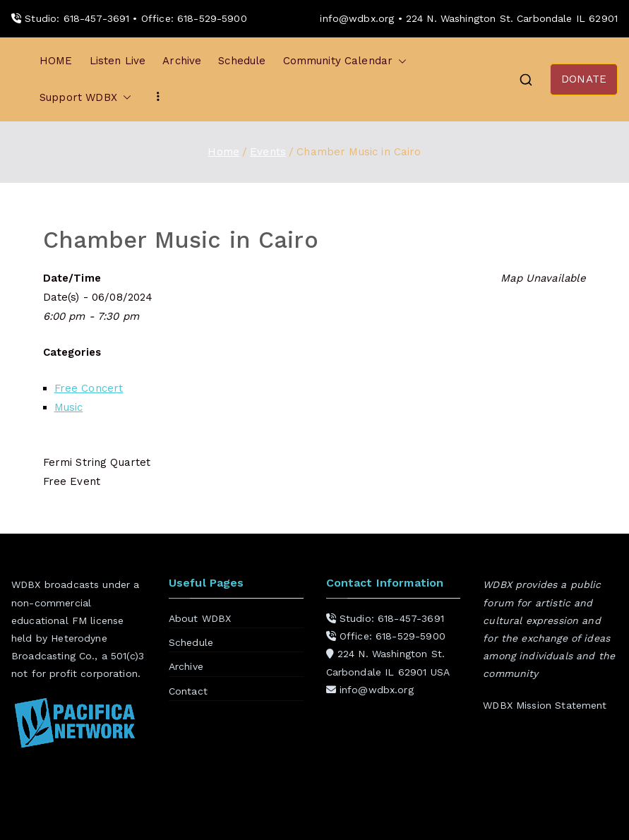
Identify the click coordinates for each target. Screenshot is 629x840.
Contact (188, 691)
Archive (182, 61)
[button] (400, 61)
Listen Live (118, 61)
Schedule (242, 61)
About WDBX (200, 618)
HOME (56, 61)
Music (69, 407)
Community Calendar (345, 61)
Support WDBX (85, 98)
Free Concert (89, 388)
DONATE (584, 79)
